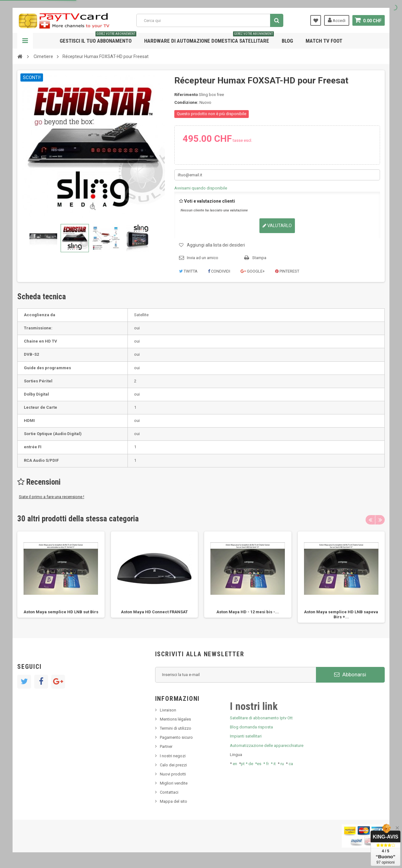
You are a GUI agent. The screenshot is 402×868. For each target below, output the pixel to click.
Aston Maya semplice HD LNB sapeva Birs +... (341, 614)
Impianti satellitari (246, 736)
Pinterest (287, 271)
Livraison (168, 710)
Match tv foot (324, 41)
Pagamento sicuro (176, 737)
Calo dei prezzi (173, 765)
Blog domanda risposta (251, 727)
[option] (61, 575)
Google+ (253, 271)
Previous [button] (370, 520)
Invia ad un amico (203, 258)
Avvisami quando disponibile (201, 188)
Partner (166, 746)
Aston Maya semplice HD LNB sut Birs (61, 612)
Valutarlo (277, 226)
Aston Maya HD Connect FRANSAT (154, 612)
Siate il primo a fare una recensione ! (52, 497)
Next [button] (380, 520)
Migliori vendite (174, 783)
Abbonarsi (350, 674)
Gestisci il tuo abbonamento (98, 38)
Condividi (219, 271)
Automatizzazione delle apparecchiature (267, 746)
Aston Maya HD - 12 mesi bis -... (248, 612)
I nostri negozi (173, 756)
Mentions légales (175, 719)
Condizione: (186, 102)
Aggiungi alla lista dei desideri (216, 245)
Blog (287, 41)
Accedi (337, 20)
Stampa (259, 258)
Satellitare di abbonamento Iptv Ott (261, 718)
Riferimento (186, 95)
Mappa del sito (174, 801)
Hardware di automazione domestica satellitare (209, 38)
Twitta (188, 271)
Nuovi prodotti (173, 774)
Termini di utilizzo (176, 728)
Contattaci (169, 792)
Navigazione (25, 41)
